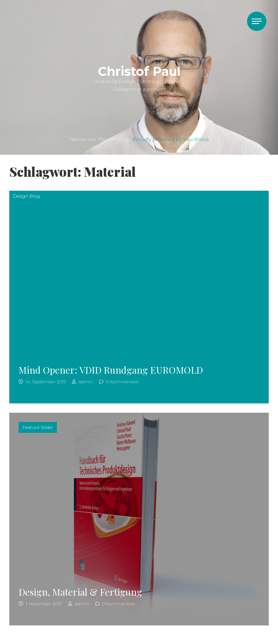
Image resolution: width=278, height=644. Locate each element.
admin (82, 382)
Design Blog (27, 196)
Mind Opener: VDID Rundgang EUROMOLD (111, 370)
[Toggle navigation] (257, 21)
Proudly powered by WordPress (171, 139)
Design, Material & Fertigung (80, 592)
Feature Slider (38, 427)
